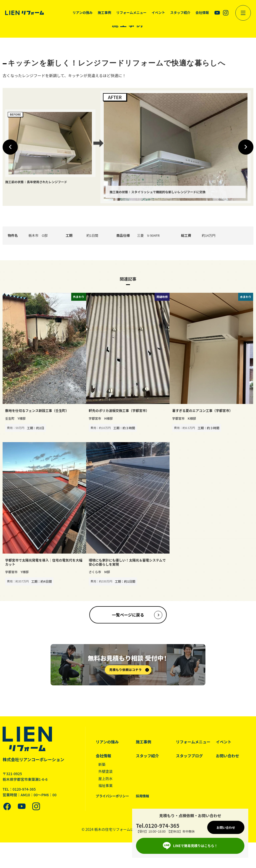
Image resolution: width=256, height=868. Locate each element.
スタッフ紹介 (147, 756)
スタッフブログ (190, 756)
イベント (224, 742)
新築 (102, 765)
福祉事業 (106, 786)
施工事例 (143, 742)
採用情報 (142, 797)
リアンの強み (107, 742)
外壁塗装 (106, 772)
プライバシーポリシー (113, 797)
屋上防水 (106, 779)
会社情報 (103, 756)
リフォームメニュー (193, 742)
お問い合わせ (228, 756)
